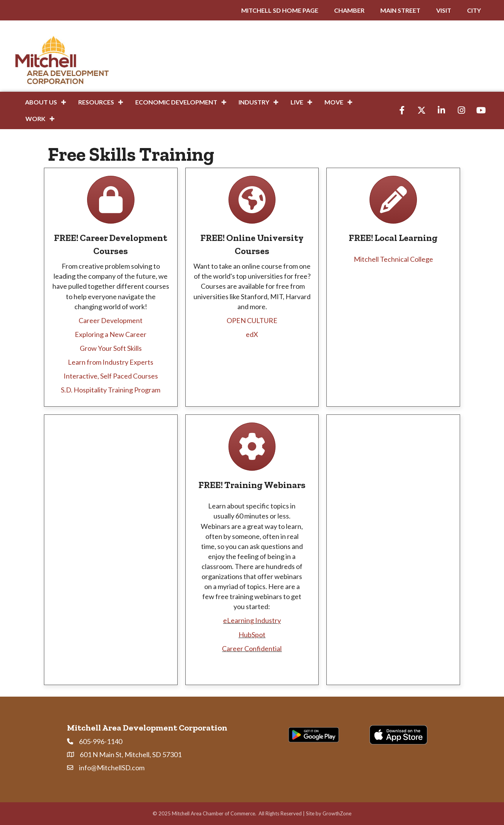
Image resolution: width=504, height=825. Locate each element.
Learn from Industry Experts (111, 362)
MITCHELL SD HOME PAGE (280, 10)
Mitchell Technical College (393, 259)
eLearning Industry (252, 620)
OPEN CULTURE (252, 320)
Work (35, 119)
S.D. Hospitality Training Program (111, 390)
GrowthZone (337, 813)
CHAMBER (349, 10)
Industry (254, 102)
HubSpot (252, 635)
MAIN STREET (400, 10)
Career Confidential (252, 648)
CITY (474, 10)
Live (297, 102)
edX (252, 334)
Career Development (111, 320)
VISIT (444, 10)
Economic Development (176, 102)
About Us (41, 102)
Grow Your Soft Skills (111, 348)
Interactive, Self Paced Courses (111, 376)
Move (334, 102)
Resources (96, 102)
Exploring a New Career (111, 334)
